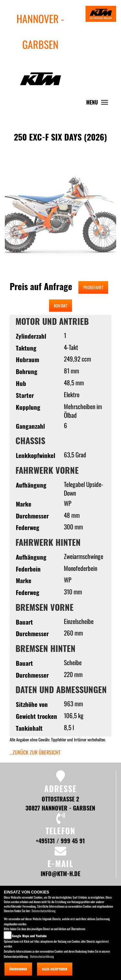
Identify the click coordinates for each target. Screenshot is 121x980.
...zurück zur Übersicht (35, 752)
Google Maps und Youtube (29, 936)
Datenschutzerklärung (44, 911)
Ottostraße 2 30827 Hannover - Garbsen (60, 803)
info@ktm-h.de (60, 873)
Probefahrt (93, 287)
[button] (22, 229)
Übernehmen (18, 969)
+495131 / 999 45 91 (60, 841)
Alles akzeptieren (55, 969)
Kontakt (60, 306)
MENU (99, 104)
